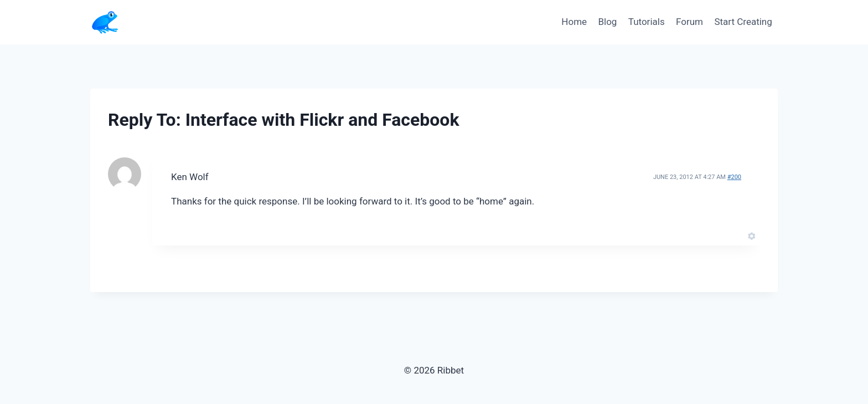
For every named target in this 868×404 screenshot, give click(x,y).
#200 (734, 177)
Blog (607, 22)
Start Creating (743, 22)
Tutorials (647, 22)
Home (574, 22)
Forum (689, 22)
